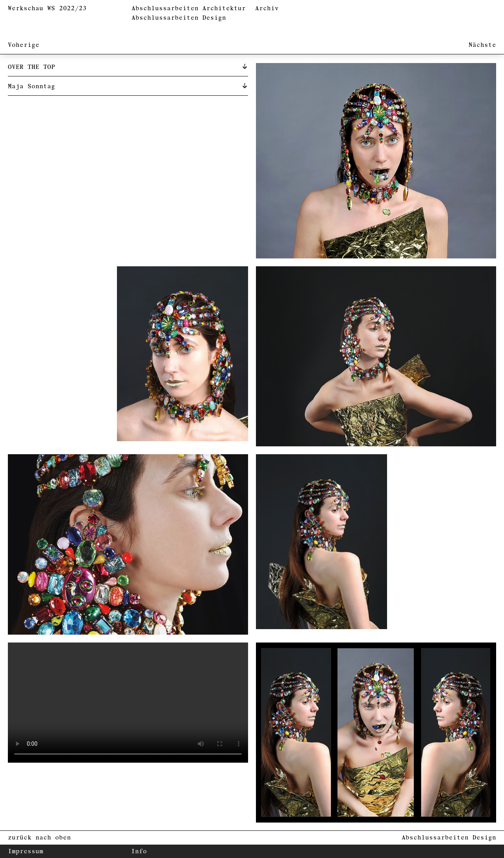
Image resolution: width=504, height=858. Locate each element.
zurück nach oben (39, 838)
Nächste (482, 45)
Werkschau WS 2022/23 (47, 8)
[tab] (128, 67)
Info (139, 851)
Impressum (26, 851)
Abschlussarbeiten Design (179, 18)
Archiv (267, 8)
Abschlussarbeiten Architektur (189, 8)
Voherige (24, 45)
